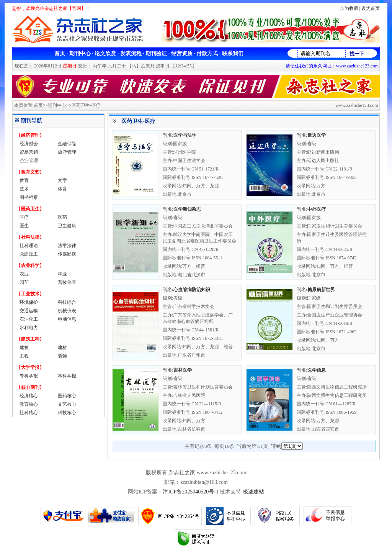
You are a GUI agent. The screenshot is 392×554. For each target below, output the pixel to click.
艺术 (24, 189)
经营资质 (182, 53)
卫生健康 (67, 226)
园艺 (24, 282)
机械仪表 (67, 311)
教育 (24, 180)
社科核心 (29, 413)
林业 (62, 274)
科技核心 (67, 413)
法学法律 (67, 246)
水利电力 (29, 328)
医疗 (24, 217)
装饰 (62, 356)
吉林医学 (183, 370)
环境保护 (29, 302)
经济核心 (29, 396)
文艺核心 (67, 404)
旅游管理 (67, 152)
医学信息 (317, 370)
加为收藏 (349, 8)
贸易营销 (29, 152)
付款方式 (207, 53)
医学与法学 (185, 135)
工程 (24, 356)
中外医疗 (317, 209)
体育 (62, 189)
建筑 (24, 347)
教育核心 (29, 404)
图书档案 (29, 197)
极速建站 (253, 492)
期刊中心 (80, 53)
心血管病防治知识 (192, 290)
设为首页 (371, 8)
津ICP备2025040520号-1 (190, 492)
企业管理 (29, 161)
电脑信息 (67, 319)
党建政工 (29, 254)
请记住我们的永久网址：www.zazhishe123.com (332, 66)
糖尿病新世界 (321, 290)
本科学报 (67, 376)
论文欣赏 (105, 53)
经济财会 (29, 144)
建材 (62, 347)
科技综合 (67, 302)
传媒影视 (67, 254)
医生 (24, 226)
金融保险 (67, 144)
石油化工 (29, 319)
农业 (24, 274)
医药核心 (67, 396)
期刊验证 (156, 53)
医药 (62, 217)
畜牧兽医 (67, 282)
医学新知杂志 (187, 209)
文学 (62, 180)
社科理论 (29, 246)
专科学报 (29, 376)
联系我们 (233, 53)
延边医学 (317, 135)
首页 (60, 53)
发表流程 (131, 53)
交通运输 (29, 311)
